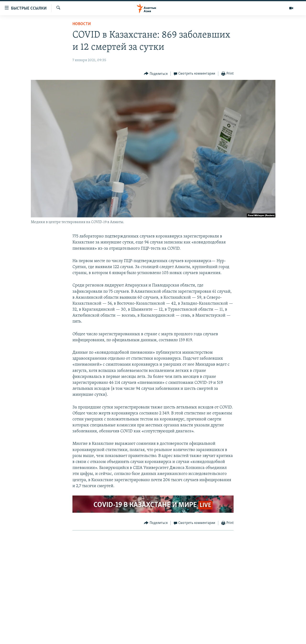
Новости (82, 24)
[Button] (156, 74)
